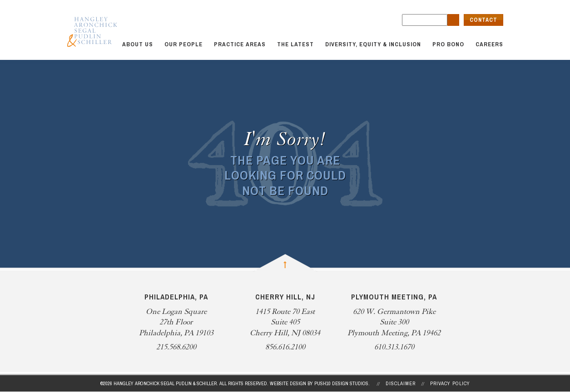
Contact (483, 20)
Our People (183, 44)
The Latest (295, 44)
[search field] (425, 20)
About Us (138, 44)
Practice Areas (240, 44)
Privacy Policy (450, 383)
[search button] (453, 20)
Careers (489, 44)
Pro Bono (448, 44)
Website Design (288, 383)
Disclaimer (401, 383)
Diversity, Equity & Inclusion (373, 44)
